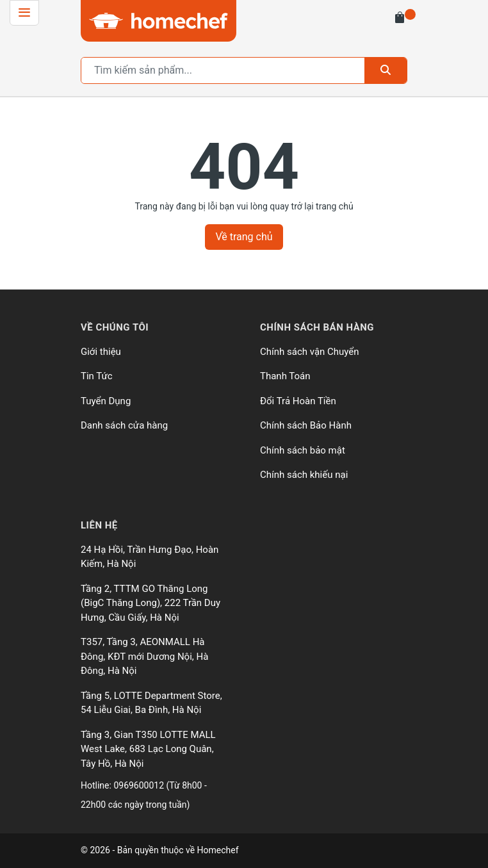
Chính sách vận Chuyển (310, 352)
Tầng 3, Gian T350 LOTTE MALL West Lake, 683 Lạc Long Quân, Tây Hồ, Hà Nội (148, 749)
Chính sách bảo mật (303, 450)
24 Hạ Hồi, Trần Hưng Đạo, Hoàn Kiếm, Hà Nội (150, 557)
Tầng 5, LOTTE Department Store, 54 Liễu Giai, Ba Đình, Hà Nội (151, 703)
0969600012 (140, 785)
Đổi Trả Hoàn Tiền (298, 401)
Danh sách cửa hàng (124, 425)
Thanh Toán (285, 376)
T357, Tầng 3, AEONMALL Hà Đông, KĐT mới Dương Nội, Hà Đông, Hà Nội (144, 656)
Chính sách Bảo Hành (306, 425)
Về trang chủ (244, 237)
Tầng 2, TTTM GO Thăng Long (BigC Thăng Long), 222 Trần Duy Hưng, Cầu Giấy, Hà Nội (150, 603)
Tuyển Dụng (106, 401)
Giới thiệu (101, 352)
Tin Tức (97, 376)
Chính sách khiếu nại (304, 475)
